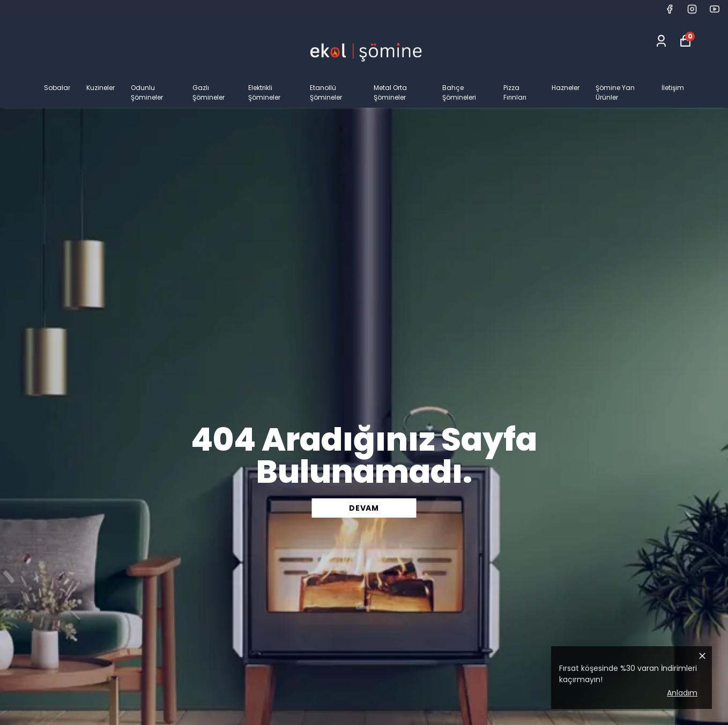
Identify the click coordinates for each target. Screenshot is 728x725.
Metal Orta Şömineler (390, 92)
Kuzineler (101, 88)
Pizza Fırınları (515, 92)
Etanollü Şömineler (326, 92)
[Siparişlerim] (661, 41)
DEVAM (364, 508)
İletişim (673, 88)
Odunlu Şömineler (147, 92)
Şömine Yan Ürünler (615, 92)
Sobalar (57, 88)
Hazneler (566, 88)
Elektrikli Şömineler (264, 92)
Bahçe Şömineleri (459, 92)
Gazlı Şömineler (209, 92)
